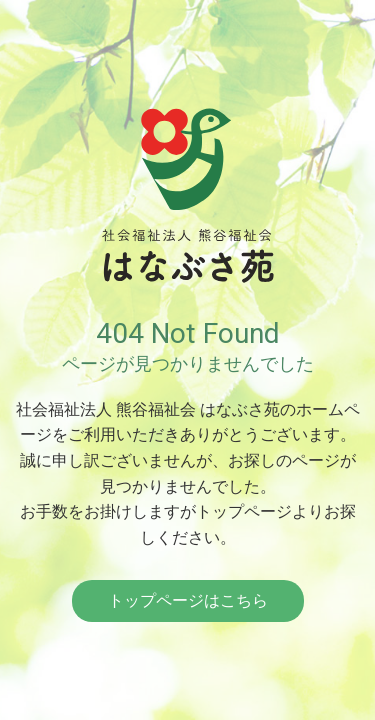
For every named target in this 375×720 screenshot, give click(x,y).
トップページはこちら (188, 600)
